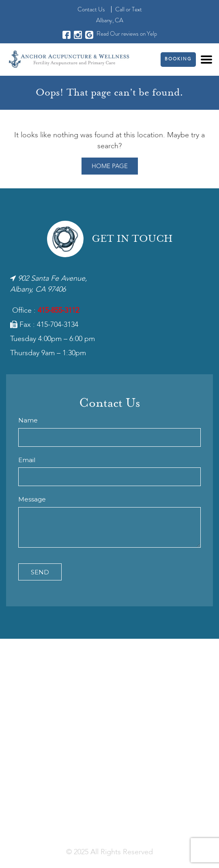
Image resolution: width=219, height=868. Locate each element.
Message (32, 499)
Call (120, 9)
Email (27, 460)
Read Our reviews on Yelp (127, 34)
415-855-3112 (58, 311)
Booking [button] (178, 59)
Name (28, 420)
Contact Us (91, 9)
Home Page (110, 166)
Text (137, 9)
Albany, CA (110, 20)
